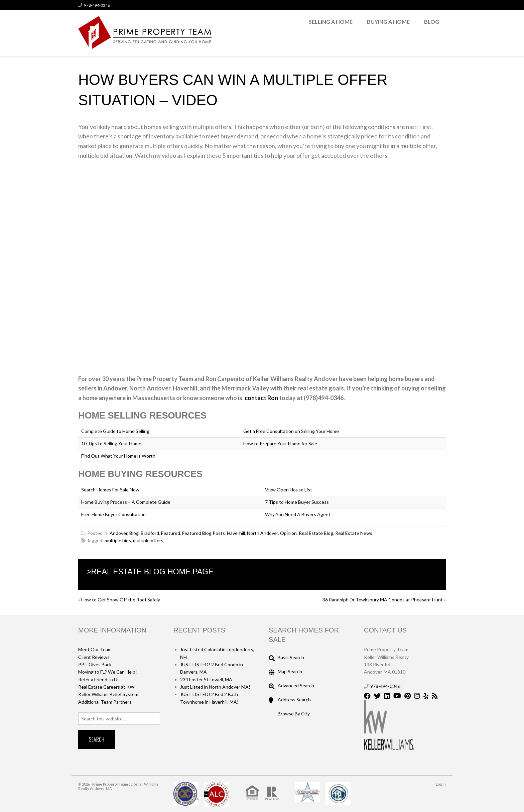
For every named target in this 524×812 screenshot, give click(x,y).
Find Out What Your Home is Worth (118, 456)
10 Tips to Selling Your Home (111, 443)
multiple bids (118, 540)
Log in (441, 784)
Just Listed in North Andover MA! (215, 687)
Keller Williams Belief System (108, 694)
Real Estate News (354, 533)
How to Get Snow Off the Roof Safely (121, 600)
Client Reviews (94, 657)
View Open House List (289, 490)
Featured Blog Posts (204, 533)
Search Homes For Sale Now (110, 490)
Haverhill (236, 533)
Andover (118, 533)
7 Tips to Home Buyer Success (297, 502)
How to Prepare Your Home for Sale (280, 443)
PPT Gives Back (95, 664)
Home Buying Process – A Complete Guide (126, 502)
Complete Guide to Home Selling (115, 431)
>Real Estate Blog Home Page (150, 572)
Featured (171, 533)
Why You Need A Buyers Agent (298, 514)
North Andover (263, 533)
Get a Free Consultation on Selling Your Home (291, 431)
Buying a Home (388, 22)
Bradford (150, 533)
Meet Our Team (95, 649)
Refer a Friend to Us (99, 679)
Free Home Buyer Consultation (113, 514)
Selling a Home (331, 22)
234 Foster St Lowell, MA (206, 679)
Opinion (288, 533)
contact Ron (262, 398)
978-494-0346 (97, 5)
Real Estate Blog (316, 533)
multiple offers (148, 540)
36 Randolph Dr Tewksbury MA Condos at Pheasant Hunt (383, 600)
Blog (432, 22)
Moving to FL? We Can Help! (108, 672)
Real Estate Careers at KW (106, 687)
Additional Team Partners (105, 702)
